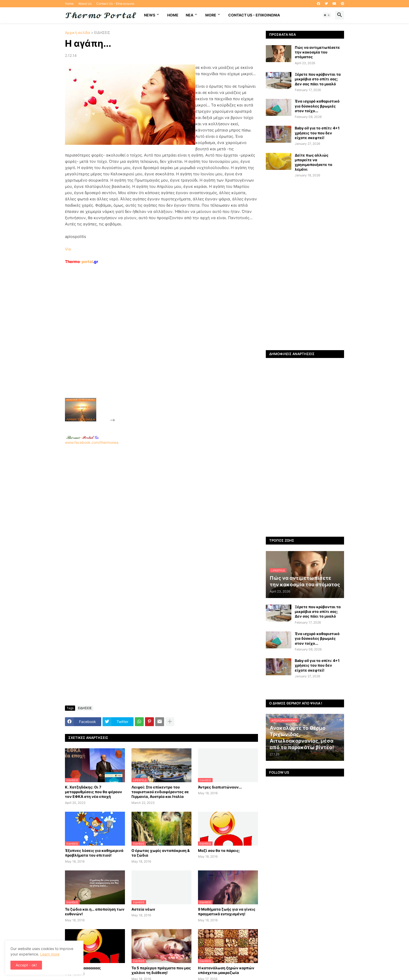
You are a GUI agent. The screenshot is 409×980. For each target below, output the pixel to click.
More (211, 15)
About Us (85, 4)
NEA (190, 15)
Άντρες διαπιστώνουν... (220, 787)
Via (68, 249)
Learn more (50, 954)
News (150, 15)
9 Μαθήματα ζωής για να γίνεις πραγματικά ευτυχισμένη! (227, 912)
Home (69, 4)
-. (82, 437)
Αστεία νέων (143, 909)
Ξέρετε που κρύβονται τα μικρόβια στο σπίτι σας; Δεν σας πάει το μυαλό (318, 79)
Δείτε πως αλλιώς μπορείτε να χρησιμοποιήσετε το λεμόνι (314, 162)
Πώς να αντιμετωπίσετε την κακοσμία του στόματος (317, 52)
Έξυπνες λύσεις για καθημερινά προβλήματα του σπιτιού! (94, 853)
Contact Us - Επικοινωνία (115, 4)
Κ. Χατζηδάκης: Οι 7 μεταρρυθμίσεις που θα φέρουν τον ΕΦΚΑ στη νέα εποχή (94, 792)
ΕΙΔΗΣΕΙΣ (102, 33)
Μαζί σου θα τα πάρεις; (219, 850)
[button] (327, 15)
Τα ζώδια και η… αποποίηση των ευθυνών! (95, 912)
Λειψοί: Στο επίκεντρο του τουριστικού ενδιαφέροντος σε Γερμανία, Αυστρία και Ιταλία (160, 792)
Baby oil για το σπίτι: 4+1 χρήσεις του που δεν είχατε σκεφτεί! (317, 133)
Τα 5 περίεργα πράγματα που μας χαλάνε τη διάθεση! (161, 970)
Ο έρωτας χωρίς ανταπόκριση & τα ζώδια (161, 853)
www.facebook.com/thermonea (161, 512)
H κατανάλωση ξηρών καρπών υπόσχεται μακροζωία (226, 970)
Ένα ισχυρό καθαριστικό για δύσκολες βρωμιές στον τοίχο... (317, 106)
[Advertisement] (155, 343)
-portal (82, 262)
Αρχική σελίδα (77, 33)
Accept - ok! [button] (26, 965)
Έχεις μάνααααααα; (83, 968)
